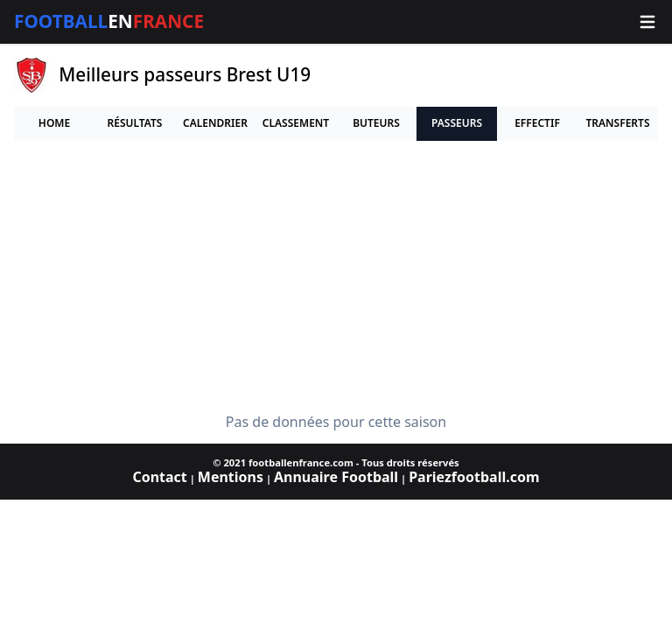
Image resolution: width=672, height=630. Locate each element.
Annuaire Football (336, 477)
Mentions (231, 477)
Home (54, 123)
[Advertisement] (336, 277)
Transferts (617, 123)
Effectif (537, 123)
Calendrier (215, 123)
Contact (159, 477)
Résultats (135, 123)
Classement (296, 123)
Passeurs (457, 123)
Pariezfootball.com (474, 477)
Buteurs (376, 123)
